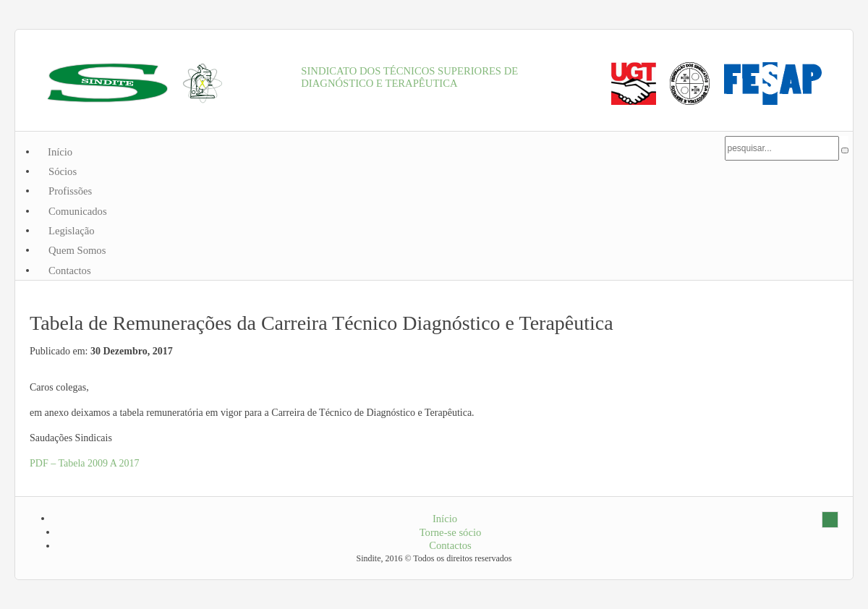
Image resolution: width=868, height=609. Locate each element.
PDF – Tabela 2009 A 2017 (85, 463)
